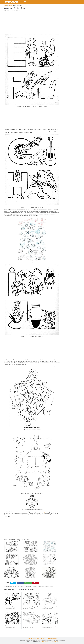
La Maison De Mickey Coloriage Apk (50, 626)
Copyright (34, 638)
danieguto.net (12, 2)
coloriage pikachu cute (38, 586)
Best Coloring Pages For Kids (53, 641)
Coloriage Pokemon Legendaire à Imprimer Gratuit (53, 607)
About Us (45, 638)
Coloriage (27, 2)
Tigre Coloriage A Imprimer (11, 626)
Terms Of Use (40, 638)
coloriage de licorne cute (28, 586)
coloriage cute (9, 586)
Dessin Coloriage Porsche (29, 626)
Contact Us (30, 638)
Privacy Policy (50, 638)
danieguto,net (45, 512)
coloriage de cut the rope (18, 586)
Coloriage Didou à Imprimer (11, 607)
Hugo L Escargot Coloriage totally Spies (32, 607)
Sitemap (55, 638)
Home (21, 2)
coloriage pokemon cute (48, 586)
